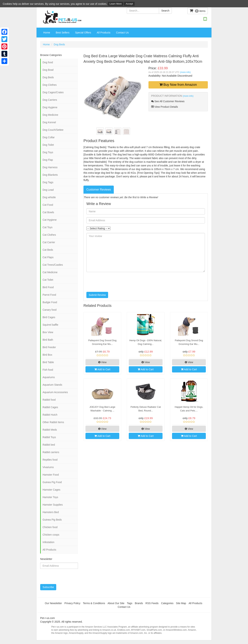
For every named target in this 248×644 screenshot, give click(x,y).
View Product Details (165, 107)
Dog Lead (48, 190)
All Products (104, 33)
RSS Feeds (152, 603)
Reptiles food (50, 460)
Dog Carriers (50, 100)
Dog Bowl (48, 70)
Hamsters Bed (51, 512)
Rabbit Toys (49, 437)
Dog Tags (48, 182)
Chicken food (50, 527)
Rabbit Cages (50, 407)
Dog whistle (49, 197)
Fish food (48, 370)
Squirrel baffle (50, 325)
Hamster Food (51, 475)
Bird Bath (48, 340)
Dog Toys (48, 152)
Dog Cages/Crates (53, 92)
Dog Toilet (48, 145)
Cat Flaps (48, 257)
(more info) (185, 72)
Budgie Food (50, 302)
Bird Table (48, 362)
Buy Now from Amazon (178, 85)
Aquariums (49, 377)
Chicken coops (51, 535)
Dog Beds (59, 44)
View (102, 362)
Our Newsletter (53, 603)
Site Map (181, 603)
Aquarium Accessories (55, 392)
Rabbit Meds (50, 430)
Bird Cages (49, 317)
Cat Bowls (48, 212)
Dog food (48, 62)
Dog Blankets (50, 175)
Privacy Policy (72, 603)
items (198, 11)
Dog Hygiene (50, 107)
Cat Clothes (49, 235)
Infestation (48, 542)
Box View (48, 332)
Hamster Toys (50, 497)
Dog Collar (49, 137)
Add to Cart (102, 369)
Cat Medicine (50, 272)
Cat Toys (47, 227)
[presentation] (114, 282)
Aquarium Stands (52, 385)
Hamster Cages (51, 490)
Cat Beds (48, 250)
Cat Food (48, 205)
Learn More (116, 4)
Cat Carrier (49, 242)
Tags (130, 603)
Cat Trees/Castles (53, 265)
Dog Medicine (50, 115)
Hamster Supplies (53, 505)
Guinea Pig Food (52, 482)
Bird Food (48, 287)
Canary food (49, 310)
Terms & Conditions (94, 603)
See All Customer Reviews (168, 101)
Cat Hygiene (50, 220)
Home (47, 33)
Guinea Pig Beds (52, 520)
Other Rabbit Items (53, 422)
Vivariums (48, 467)
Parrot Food (49, 295)
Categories (167, 603)
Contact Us (122, 33)
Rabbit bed (49, 445)
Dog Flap (48, 160)
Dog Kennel (49, 122)
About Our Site (116, 603)
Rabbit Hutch (50, 415)
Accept (129, 4)
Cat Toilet (48, 280)
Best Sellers (63, 33)
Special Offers (83, 33)
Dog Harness (50, 167)
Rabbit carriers (51, 452)
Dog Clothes (50, 85)
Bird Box (47, 355)
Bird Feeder (49, 347)
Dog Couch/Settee (53, 130)
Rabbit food (49, 400)
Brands (139, 603)
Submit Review (97, 295)
